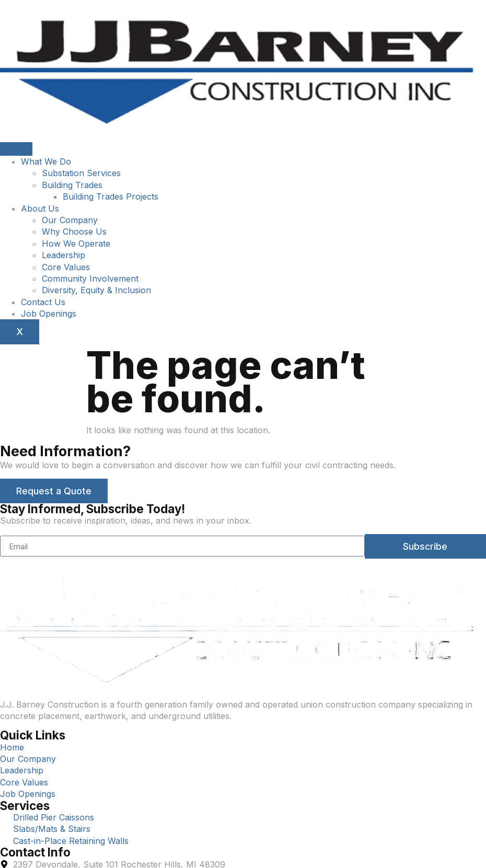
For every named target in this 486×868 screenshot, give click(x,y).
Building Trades (72, 185)
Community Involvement (90, 279)
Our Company (70, 220)
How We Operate (76, 244)
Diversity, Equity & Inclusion (96, 290)
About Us (40, 209)
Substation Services (81, 173)
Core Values (66, 267)
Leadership (63, 255)
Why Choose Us (74, 232)
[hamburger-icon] (16, 149)
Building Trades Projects (111, 196)
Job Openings (49, 314)
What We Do (46, 161)
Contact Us (43, 302)
